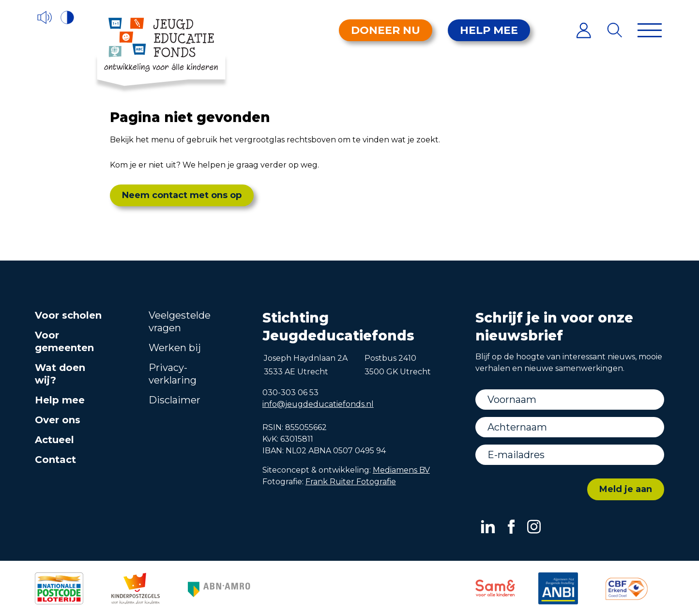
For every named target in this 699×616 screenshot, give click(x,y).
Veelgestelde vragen (180, 322)
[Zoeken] (615, 30)
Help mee (489, 30)
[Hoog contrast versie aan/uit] (68, 17)
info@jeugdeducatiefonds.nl (318, 404)
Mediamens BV (401, 470)
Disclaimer (175, 400)
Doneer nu (386, 30)
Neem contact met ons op (182, 195)
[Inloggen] (584, 30)
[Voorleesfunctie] (45, 17)
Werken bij (175, 348)
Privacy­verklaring (173, 374)
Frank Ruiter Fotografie (351, 482)
